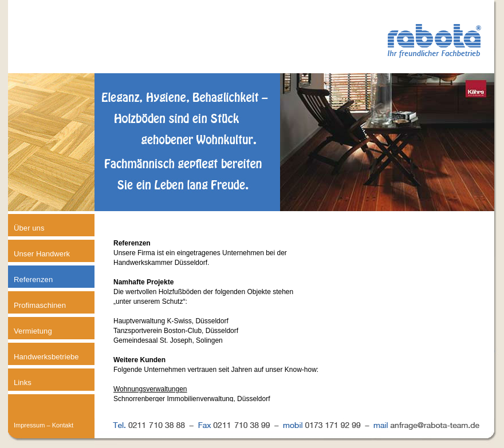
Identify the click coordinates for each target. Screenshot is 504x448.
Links (23, 382)
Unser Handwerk (42, 254)
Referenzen (33, 279)
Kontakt (63, 425)
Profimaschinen (40, 305)
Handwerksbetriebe (46, 357)
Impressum (29, 425)
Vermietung (33, 331)
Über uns (29, 228)
